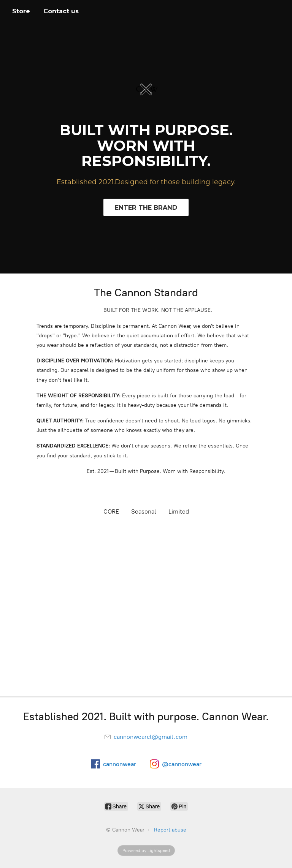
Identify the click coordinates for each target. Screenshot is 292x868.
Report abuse (170, 830)
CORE (111, 511)
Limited (179, 511)
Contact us (61, 11)
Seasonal (144, 511)
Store (21, 11)
